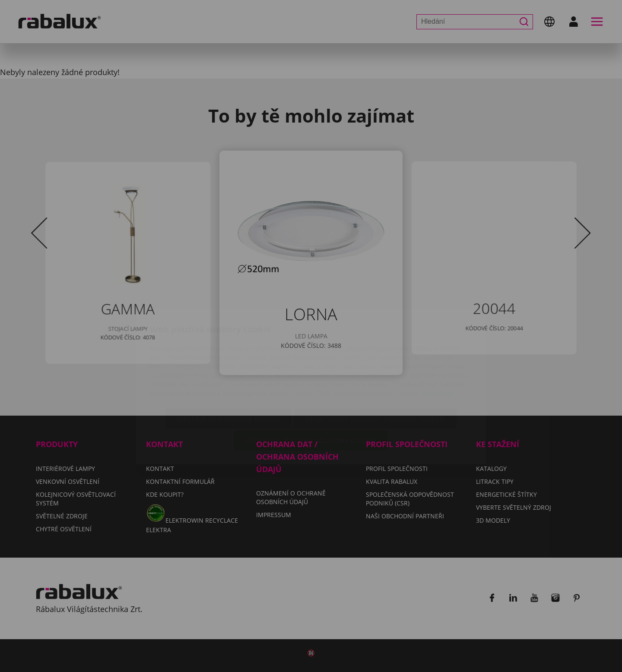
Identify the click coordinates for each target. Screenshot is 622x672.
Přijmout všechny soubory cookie (311, 390)
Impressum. (438, 342)
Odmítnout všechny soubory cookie (375, 368)
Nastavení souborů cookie (228, 368)
